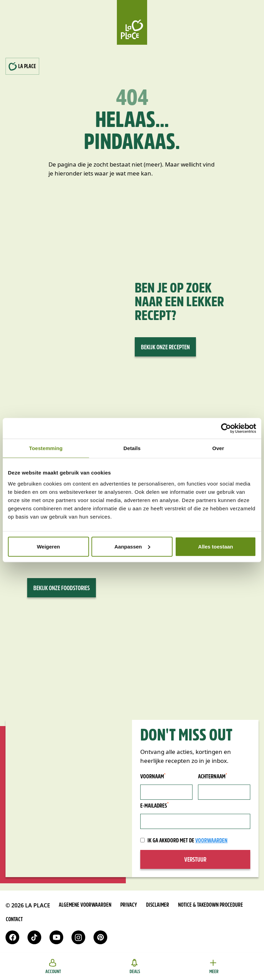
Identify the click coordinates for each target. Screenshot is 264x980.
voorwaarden (211, 841)
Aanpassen (132, 546)
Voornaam (153, 776)
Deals (135, 967)
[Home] (132, 22)
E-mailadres (155, 806)
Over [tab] (218, 448)
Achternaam (213, 776)
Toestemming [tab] (46, 448)
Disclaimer (158, 905)
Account (53, 967)
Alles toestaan (216, 546)
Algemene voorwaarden (85, 905)
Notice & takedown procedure (211, 905)
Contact (14, 920)
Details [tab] (132, 448)
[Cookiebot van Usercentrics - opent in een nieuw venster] (226, 428)
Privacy (129, 905)
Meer (214, 967)
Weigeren (48, 546)
